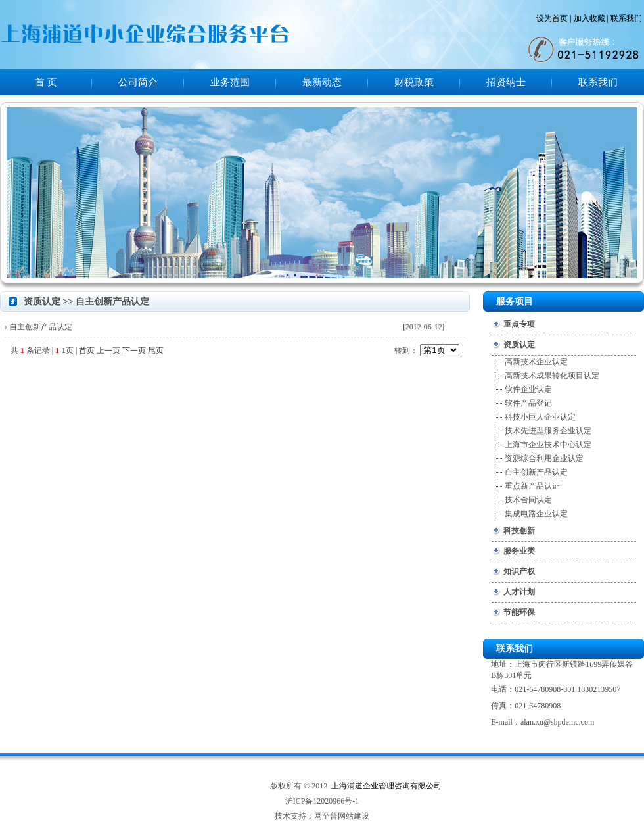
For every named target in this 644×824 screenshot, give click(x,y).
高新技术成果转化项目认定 (552, 376)
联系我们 (626, 18)
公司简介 (138, 82)
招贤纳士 (506, 82)
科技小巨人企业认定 (540, 417)
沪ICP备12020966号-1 (322, 801)
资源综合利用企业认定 (544, 458)
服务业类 (519, 551)
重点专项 (519, 324)
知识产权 (519, 571)
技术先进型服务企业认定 (548, 431)
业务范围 (230, 82)
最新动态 (322, 82)
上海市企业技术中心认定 (548, 445)
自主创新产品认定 (41, 327)
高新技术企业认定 (536, 362)
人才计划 (519, 592)
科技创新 (519, 531)
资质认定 (519, 345)
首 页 (46, 82)
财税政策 (414, 82)
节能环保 (519, 612)
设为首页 (552, 18)
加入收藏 (589, 18)
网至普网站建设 (342, 816)
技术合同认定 (528, 500)
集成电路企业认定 (536, 514)
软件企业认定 (528, 389)
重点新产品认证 (532, 486)
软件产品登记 (528, 403)
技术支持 (290, 816)
